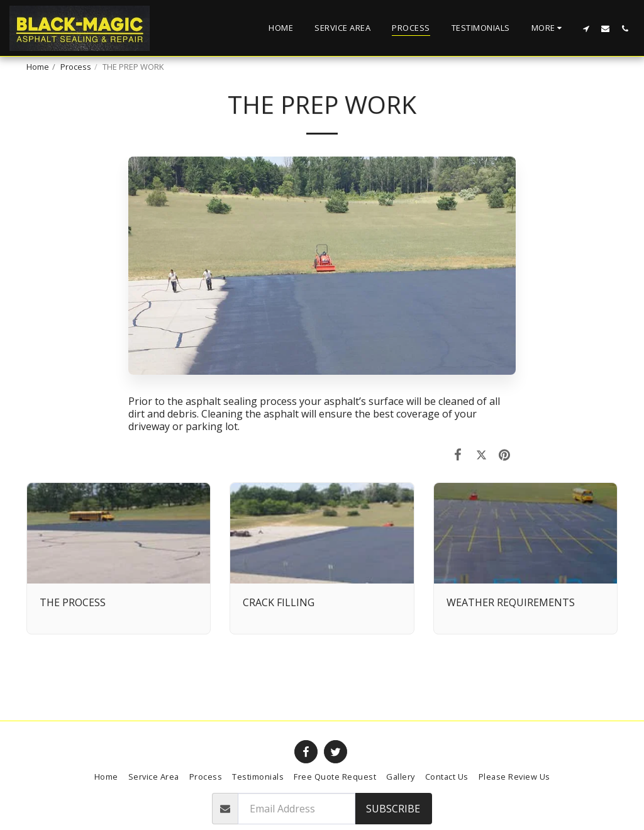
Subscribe (393, 809)
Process (76, 67)
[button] (586, 28)
